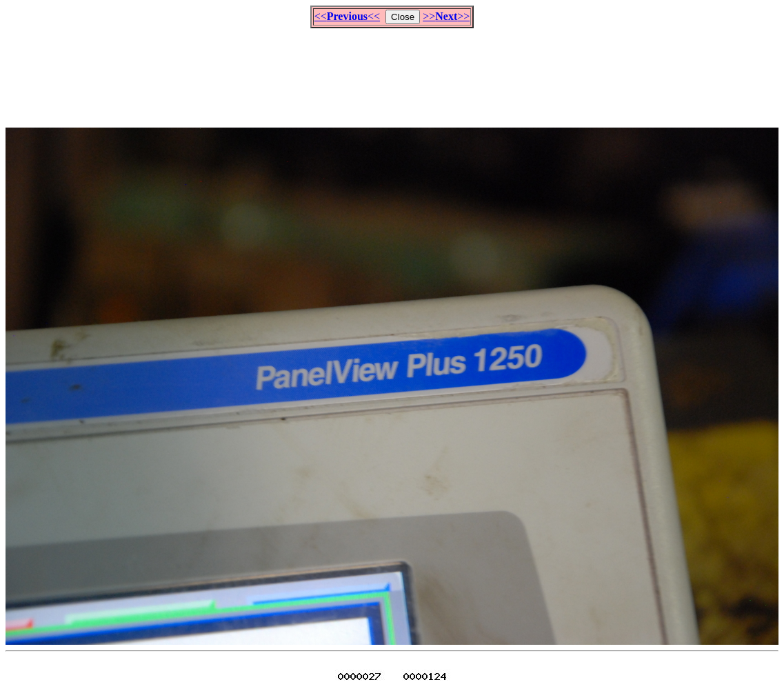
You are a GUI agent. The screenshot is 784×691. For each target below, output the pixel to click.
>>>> (446, 16)
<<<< (347, 16)
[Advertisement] (392, 72)
